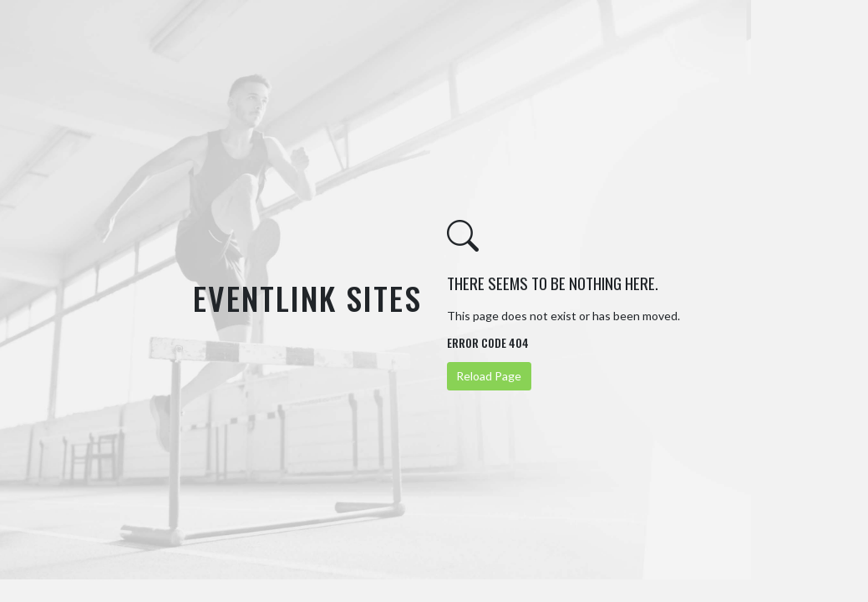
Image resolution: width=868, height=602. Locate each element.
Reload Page (489, 376)
